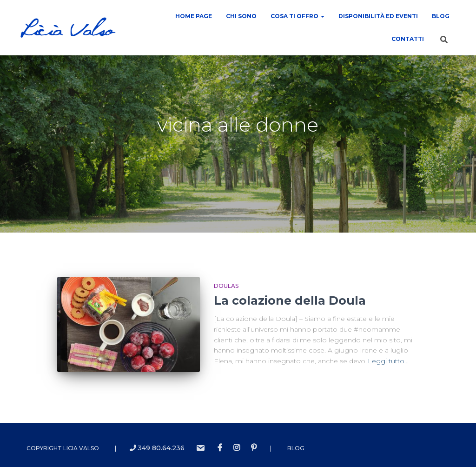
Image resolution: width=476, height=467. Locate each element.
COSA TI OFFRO (297, 16)
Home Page (194, 16)
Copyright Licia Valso (63, 447)
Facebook (220, 447)
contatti (408, 39)
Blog (441, 16)
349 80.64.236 (157, 447)
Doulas (226, 286)
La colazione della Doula (290, 300)
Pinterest (254, 447)
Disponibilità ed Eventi (378, 16)
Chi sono (241, 16)
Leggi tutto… (388, 361)
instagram (237, 447)
